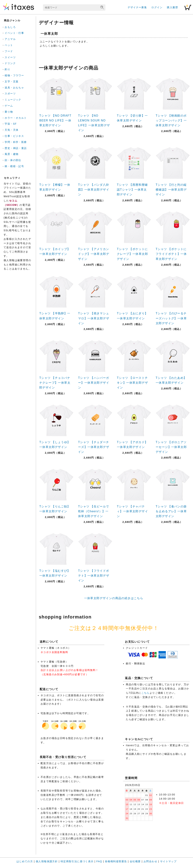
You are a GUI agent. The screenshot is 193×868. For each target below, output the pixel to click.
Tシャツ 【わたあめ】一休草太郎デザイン (171, 380)
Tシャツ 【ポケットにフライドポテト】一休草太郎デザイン (171, 254)
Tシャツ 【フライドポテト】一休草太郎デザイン (94, 576)
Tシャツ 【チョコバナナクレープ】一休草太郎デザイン (55, 383)
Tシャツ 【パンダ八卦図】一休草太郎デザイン (94, 190)
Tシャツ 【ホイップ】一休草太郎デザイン (55, 251)
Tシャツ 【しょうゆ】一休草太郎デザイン (55, 445)
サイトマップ (168, 861)
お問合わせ (150, 861)
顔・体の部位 (13, 160)
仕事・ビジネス (14, 136)
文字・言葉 (12, 81)
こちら (145, 693)
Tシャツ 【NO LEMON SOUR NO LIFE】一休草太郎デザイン (94, 123)
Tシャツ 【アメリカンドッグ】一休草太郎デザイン (94, 254)
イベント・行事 (14, 33)
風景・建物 (12, 154)
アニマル (10, 39)
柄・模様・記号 (14, 166)
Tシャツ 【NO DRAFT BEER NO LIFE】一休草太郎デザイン (55, 120)
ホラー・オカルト (16, 118)
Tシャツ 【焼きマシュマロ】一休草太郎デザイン (94, 318)
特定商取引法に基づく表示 (77, 861)
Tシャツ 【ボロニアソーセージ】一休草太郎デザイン (171, 447)
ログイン (157, 7)
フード (9, 51)
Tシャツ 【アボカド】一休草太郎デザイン (132, 445)
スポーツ (10, 93)
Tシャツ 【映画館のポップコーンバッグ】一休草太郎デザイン (171, 120)
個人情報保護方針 (47, 861)
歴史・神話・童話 (16, 148)
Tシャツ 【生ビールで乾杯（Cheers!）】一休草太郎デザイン (94, 511)
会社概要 (135, 861)
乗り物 (9, 112)
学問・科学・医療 (16, 142)
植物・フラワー (14, 75)
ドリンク (10, 63)
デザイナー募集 (137, 7)
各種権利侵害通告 (116, 861)
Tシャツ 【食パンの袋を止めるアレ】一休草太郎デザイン (171, 511)
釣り (7, 69)
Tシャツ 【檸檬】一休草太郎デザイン (55, 187)
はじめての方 (25, 861)
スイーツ (10, 57)
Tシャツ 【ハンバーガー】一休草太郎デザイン (94, 383)
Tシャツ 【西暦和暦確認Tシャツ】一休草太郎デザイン (132, 190)
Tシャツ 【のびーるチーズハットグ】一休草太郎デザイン (171, 318)
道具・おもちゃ (14, 88)
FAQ (99, 861)
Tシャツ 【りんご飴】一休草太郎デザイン (55, 509)
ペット (9, 45)
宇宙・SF (11, 124)
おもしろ (10, 27)
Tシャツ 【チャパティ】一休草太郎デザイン (132, 511)
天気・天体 (12, 130)
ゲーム (9, 106)
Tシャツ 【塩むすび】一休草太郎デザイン (55, 573)
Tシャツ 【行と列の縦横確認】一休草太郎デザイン (171, 190)
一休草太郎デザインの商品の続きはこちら (114, 598)
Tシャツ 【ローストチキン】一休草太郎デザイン (132, 383)
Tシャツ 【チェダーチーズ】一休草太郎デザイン (94, 447)
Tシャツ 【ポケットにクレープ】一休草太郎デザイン (132, 254)
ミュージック (13, 100)
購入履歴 (172, 7)
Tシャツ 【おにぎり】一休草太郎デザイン (132, 316)
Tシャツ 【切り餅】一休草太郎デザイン (132, 118)
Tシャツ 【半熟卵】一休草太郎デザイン (55, 316)
